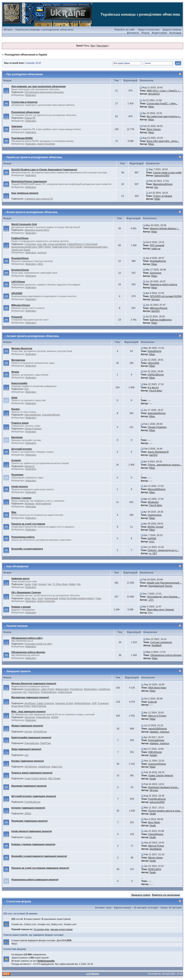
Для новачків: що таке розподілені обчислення (39, 86)
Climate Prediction (33, 429)
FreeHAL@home (32, 802)
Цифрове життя (20, 578)
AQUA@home (40, 732)
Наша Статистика (149, 30)
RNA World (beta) (157, 688)
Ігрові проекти (20, 486)
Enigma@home (32, 743)
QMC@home (155, 752)
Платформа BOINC (22, 138)
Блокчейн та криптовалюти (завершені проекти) (39, 856)
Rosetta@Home (20, 258)
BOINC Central (155, 527)
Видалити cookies (141, 895)
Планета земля (20, 423)
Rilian (151, 107)
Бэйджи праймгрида (161, 320)
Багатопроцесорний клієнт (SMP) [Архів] (31, 247)
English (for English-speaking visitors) (77, 598)
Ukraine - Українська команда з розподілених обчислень (39, 30)
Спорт (40, 598)
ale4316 (155, 311)
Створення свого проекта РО (39, 199)
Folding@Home (20, 238)
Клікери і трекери (21, 498)
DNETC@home (39, 706)
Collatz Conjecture (46, 703)
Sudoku (28, 837)
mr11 (152, 542)
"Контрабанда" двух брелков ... (163, 597)
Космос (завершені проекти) (28, 761)
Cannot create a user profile (167, 172)
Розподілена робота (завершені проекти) (35, 880)
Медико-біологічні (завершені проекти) (34, 683)
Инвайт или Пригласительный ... (164, 583)
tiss (156, 187)
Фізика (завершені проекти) (27, 726)
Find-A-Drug (34, 692)
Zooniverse (156, 273)
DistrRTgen (46, 743)
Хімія (14, 398)
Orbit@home (44, 767)
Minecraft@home (157, 489)
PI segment (103, 703)
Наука (28, 598)
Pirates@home (43, 717)
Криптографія (19, 383)
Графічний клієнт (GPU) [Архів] (67, 247)
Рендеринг (18, 475)
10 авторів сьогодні (146, 908)
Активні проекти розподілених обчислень (33, 336)
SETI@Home (31, 767)
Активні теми (103, 908)
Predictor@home (49, 692)
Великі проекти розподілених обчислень (32, 212)
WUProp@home (43, 504)
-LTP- (151, 600)
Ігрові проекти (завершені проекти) (32, 831)
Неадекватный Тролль (160, 586)
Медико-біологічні (22, 348)
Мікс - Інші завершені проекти (28, 711)
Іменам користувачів (61, 929)
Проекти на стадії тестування (28, 524)
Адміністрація (123, 908)
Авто (34, 598)
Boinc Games (154, 129)
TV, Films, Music (60, 584)
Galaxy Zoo (57, 767)
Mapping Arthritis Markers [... (165, 228)
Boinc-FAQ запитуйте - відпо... (163, 141)
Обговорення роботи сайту (27, 638)
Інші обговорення (17, 566)
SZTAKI (55, 717)
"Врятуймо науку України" (161, 609)
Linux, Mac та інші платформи (51, 244)
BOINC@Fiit (155, 869)
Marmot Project (156, 846)
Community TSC (19, 692)
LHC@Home (18, 282)
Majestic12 (30, 466)
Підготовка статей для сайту (38, 644)
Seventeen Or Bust (64, 703)
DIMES (28, 814)
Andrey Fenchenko (46, 144)
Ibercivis (28, 732)
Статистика (30, 244)
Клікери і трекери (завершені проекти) (33, 844)
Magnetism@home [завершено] (29, 181)
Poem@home (76, 689)
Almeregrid (30, 717)
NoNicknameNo (46, 961)
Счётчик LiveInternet (161, 642)
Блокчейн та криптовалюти (27, 549)
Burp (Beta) (154, 822)
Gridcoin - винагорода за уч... (163, 550)
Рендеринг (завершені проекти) (30, 821)
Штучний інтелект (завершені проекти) (34, 796)
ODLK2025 (153, 363)
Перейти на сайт (125, 30)
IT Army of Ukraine (162, 196)
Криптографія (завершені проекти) (31, 737)
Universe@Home (157, 764)
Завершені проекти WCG (37, 230)
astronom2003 (162, 175)
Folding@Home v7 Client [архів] (82, 244)
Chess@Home (156, 834)
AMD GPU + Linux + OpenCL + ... (164, 91)
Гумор (98, 598)
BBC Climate (54, 778)
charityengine (155, 515)
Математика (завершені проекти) (30, 697)
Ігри (50, 584)
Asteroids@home (33, 415)
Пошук (146, 33)
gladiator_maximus (159, 732)
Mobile (72, 584)
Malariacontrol (62, 689)
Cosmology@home (51, 415)
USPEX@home (156, 375)
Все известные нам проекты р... (164, 116)
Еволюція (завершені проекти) (29, 786)
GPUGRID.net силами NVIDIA (166, 296)
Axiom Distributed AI (158, 452)
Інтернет (16, 460)
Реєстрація (102, 46)
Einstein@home (20, 270)
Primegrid (17, 317)
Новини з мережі (21, 607)
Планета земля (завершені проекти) (32, 773)
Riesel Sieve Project (21, 706)
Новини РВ (30, 118)
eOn (27, 755)
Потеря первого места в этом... (165, 811)
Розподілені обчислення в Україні (26, 55)
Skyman (156, 299)
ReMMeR (157, 645)
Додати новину (172, 30)
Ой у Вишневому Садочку (26, 592)
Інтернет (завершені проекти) (28, 808)
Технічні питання (17, 626)
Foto (79, 584)
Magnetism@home (163, 184)
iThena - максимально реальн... (165, 465)
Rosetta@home (158, 261)
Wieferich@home (82, 703)
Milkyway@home (21, 305)
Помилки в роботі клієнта (164, 284)
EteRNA (152, 538)
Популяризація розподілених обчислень (44, 92)
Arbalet (153, 755)
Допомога (133, 33)
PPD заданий (157, 245)
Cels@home (104, 689)
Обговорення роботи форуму (28, 652)
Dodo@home (155, 351)
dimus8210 (154, 94)
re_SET (153, 553)
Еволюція (17, 437)
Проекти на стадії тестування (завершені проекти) (40, 868)
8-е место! (153, 387)
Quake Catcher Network (36, 778)
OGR (94, 703)
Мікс (14, 512)
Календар (176, 33)
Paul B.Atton (156, 391)
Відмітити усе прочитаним (166, 895)
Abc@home (30, 703)
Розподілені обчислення (26, 112)
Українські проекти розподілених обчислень (34, 157)
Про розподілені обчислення (25, 74)
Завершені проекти (18, 671)
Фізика (15, 372)
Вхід (93, 46)
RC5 (27, 389)
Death (153, 779)
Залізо (28, 584)
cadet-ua (156, 248)
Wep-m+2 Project (157, 716)
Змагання (17, 126)
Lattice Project (48, 689)
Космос (16, 409)
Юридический (51, 598)
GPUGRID (17, 293)
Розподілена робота (23, 537)
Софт (35, 584)
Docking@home (32, 689)
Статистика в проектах (25, 102)
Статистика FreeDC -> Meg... (162, 103)
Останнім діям (41, 929)
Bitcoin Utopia (155, 858)
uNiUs (40, 264)
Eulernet (153, 702)
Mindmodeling (91, 689)
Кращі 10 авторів (171, 908)
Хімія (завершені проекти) (26, 749)
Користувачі (160, 33)
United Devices (65, 692)
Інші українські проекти (25, 193)
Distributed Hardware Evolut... (164, 787)
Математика (18, 360)
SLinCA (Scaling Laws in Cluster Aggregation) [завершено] (44, 170)
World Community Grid (24, 224)
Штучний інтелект (22, 449)
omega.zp (42, 253)
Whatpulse (30, 504)
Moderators (31, 95)
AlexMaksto (156, 849)
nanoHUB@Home (157, 729)
